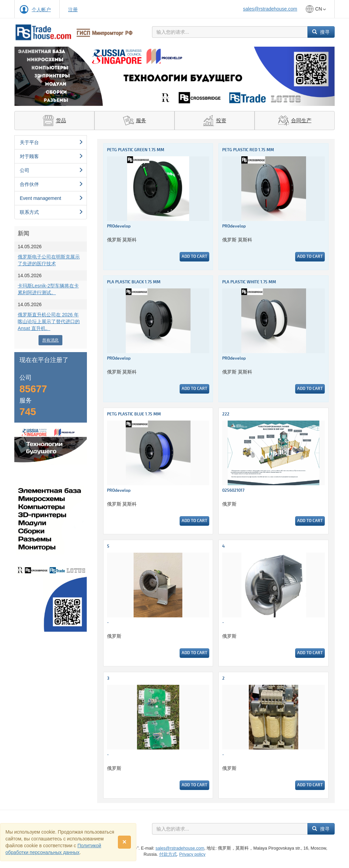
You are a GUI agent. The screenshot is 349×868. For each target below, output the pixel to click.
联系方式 (51, 212)
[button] (38, 76)
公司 (51, 170)
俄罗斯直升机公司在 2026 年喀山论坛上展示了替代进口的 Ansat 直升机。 (49, 321)
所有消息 (50, 340)
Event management (51, 198)
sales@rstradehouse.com (270, 9)
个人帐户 (41, 10)
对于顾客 (51, 156)
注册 (73, 10)
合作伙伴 (51, 184)
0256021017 (233, 491)
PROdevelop (119, 226)
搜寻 (321, 32)
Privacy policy (192, 854)
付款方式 (168, 854)
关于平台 (51, 142)
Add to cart (194, 257)
